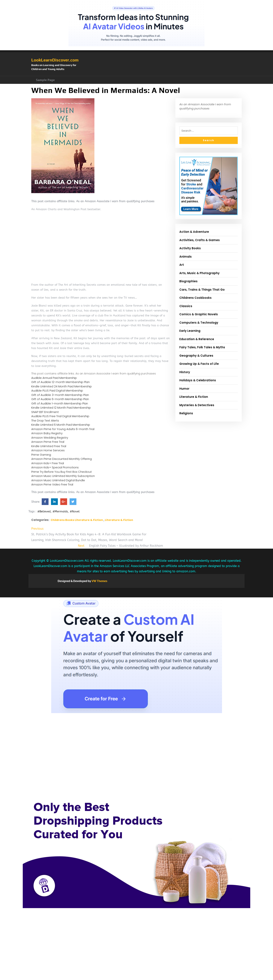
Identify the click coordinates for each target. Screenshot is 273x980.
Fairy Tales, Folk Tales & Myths (202, 347)
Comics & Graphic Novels (199, 314)
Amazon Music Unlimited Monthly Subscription (63, 476)
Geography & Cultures (196, 356)
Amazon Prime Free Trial (48, 442)
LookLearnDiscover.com (55, 60)
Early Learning (190, 331)
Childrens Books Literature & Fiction (77, 520)
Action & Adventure (194, 232)
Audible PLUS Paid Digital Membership (57, 391)
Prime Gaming (41, 455)
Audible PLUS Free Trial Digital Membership (60, 416)
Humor (184, 389)
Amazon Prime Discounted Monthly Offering (62, 459)
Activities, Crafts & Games (200, 240)
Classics (186, 306)
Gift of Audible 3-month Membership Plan (60, 395)
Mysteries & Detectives (197, 405)
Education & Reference (197, 339)
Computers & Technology (199, 323)
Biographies (188, 281)
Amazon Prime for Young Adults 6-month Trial (63, 429)
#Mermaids (60, 511)
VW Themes (99, 581)
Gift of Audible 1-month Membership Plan (60, 403)
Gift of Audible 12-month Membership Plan (60, 382)
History (185, 372)
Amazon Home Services (48, 450)
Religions (186, 413)
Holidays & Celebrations (198, 380)
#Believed (44, 511)
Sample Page (45, 80)
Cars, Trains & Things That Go (202, 290)
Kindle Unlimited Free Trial (49, 446)
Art (182, 265)
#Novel (75, 511)
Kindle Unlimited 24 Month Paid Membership (62, 386)
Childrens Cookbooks (195, 298)
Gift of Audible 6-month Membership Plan (60, 399)
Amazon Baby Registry (47, 433)
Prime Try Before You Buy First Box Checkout (62, 472)
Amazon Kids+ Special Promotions (55, 467)
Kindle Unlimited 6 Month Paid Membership (61, 425)
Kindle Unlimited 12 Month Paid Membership (61, 408)
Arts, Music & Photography (199, 273)
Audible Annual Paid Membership (54, 378)
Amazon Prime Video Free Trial (52, 484)
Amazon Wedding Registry (50, 438)
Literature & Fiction (119, 520)
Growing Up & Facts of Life (199, 364)
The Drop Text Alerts (45, 420)
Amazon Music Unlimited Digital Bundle (58, 480)
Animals (186, 257)
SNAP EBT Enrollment (45, 412)
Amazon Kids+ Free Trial (48, 463)
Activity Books (190, 248)
